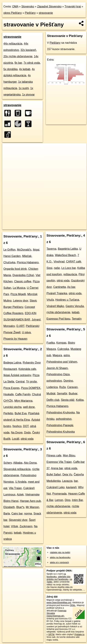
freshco (17, 426)
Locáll (16, 439)
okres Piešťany (13, 13)
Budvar (73, 393)
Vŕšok (15, 526)
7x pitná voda (32, 63)
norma (28, 514)
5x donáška (11, 69)
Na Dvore (17, 433)
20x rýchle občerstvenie (18, 56)
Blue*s (20, 507)
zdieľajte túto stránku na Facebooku (58, 578)
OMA (15, 6)
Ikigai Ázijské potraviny (17, 375)
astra (67, 355)
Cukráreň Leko (56, 487)
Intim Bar (77, 500)
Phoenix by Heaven (15, 339)
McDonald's (24, 250)
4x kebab (25, 69)
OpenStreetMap (28, 224)
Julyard (36, 320)
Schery (8, 463)
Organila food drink (15, 269)
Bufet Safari (54, 474)
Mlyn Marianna (23, 401)
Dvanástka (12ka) (23, 275)
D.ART (20, 326)
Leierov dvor (21, 301)
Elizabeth (9, 507)
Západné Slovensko (49, 6)
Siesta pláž (68, 400)
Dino (68, 500)
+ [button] (8, 149)
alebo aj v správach (59, 562)
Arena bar (57, 468)
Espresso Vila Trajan (59, 462)
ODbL (73, 605)
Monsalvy (9, 326)
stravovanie (46, 13)
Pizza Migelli (18, 294)
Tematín (77, 319)
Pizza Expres (11, 388)
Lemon (59, 500)
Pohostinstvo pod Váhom (62, 362)
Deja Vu (67, 474)
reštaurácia (70, 274)
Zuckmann (26, 526)
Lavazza (67, 481)
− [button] (8, 154)
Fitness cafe (54, 455)
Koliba (80, 400)
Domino (68, 381)
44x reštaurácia (13, 44)
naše (57, 268)
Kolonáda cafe (27, 369)
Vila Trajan (15, 488)
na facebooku (56, 575)
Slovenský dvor (18, 520)
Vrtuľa (50, 300)
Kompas (61, 343)
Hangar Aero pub (30, 501)
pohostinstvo (54, 381)
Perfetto (8, 413)
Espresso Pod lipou (58, 319)
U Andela (21, 482)
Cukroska (63, 349)
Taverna (51, 249)
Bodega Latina (12, 363)
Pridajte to (79, 634)
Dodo (27, 433)
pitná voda (27, 439)
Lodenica (52, 387)
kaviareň (71, 487)
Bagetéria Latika (68, 249)
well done (29, 407)
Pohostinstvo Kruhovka (61, 412)
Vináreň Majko (55, 306)
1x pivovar (29, 95)
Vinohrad (59, 262)
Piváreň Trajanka (57, 293)
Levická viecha (12, 407)
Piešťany (30, 13)
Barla (7, 514)
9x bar (18, 63)
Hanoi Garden (12, 256)
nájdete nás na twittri (60, 552)
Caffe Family (23, 394)
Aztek (20, 495)
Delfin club (53, 400)
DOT (26, 426)
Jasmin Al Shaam (57, 368)
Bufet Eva (21, 413)
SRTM (51, 634)
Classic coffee (23, 281)
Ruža (62, 387)
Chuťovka (9, 262)
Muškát (51, 393)
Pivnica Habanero (28, 262)
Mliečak (27, 256)
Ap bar (71, 287)
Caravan (72, 387)
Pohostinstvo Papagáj (60, 425)
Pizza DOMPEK (31, 388)
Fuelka (51, 343)
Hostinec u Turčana (67, 300)
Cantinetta (60, 287)
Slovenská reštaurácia (17, 469)
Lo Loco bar (69, 268)
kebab (18, 533)
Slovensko (28, 6)
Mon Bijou (69, 455)
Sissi (49, 268)
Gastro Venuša (75, 306)
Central (20, 382)
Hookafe (9, 394)
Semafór (62, 393)
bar (76, 481)
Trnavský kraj (73, 6)
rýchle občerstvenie (58, 312)
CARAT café (74, 262)
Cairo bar (17, 514)
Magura (57, 355)
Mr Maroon (32, 507)
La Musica (19, 288)
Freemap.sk (45, 224)
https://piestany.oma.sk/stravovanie (19, 227)
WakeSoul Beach (65, 255)
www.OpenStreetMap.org (59, 602)
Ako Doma (30, 463)
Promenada (60, 494)
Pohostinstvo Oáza (58, 374)
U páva (26, 332)
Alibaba (18, 463)
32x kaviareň (28, 50)
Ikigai (36, 250)
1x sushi (24, 88)
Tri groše (31, 382)
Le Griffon (9, 250)
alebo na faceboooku (60, 557)
